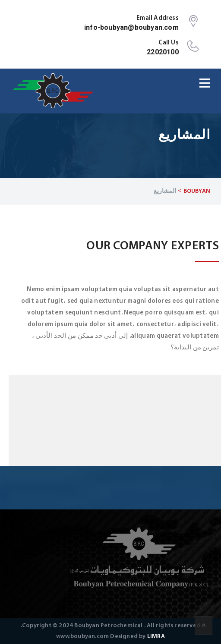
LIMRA (156, 636)
